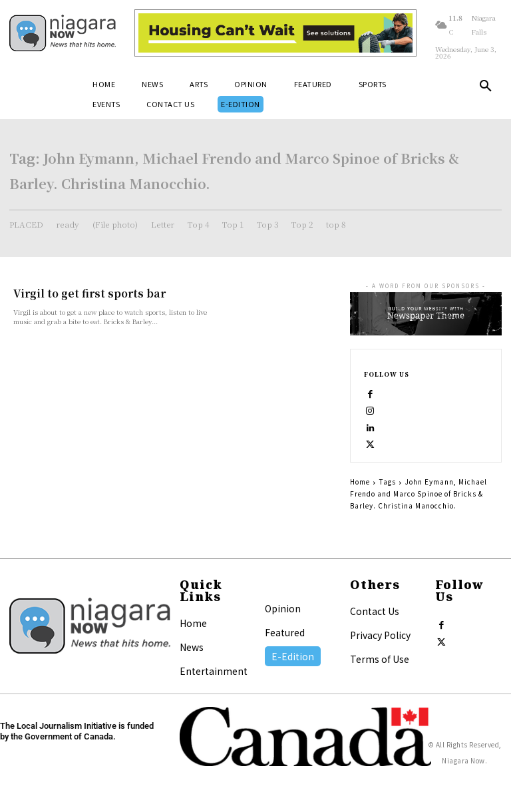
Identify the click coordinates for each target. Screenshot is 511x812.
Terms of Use (380, 660)
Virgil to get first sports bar (83, 294)
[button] (486, 89)
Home (360, 482)
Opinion (283, 609)
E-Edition (293, 657)
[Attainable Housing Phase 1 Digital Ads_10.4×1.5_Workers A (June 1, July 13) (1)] (275, 33)
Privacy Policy (380, 636)
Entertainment (214, 672)
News (192, 648)
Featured (285, 633)
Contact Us (375, 612)
